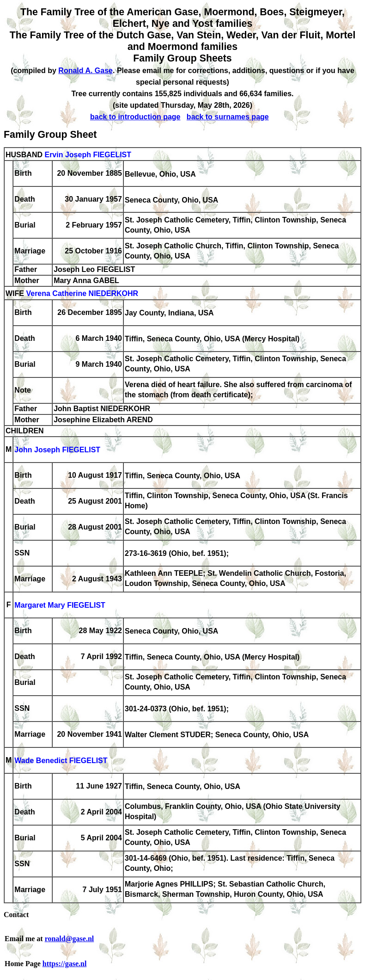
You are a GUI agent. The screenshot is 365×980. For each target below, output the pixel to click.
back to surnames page (228, 117)
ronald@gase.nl (70, 939)
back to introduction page (135, 117)
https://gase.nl (65, 964)
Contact (16, 915)
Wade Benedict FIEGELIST (61, 761)
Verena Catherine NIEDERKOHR (82, 294)
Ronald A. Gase (85, 71)
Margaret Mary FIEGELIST (60, 606)
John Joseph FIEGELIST (57, 450)
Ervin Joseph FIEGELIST (88, 155)
